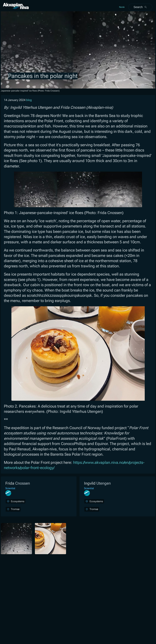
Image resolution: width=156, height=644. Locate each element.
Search (140, 7)
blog (29, 100)
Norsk (122, 7)
